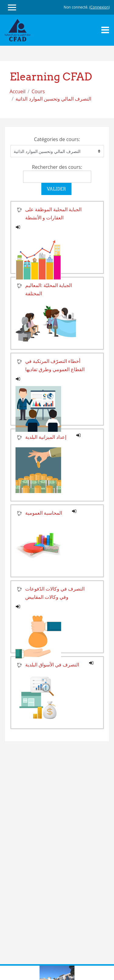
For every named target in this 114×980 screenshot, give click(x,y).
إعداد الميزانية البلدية (46, 437)
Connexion (99, 7)
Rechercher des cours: (57, 167)
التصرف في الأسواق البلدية (52, 665)
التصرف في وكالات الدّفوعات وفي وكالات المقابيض (55, 593)
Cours (38, 91)
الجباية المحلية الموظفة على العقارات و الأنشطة (53, 213)
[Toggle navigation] (105, 30)
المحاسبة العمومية (44, 513)
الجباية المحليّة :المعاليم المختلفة (48, 289)
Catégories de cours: (57, 139)
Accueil (18, 91)
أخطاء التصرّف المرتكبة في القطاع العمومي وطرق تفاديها (55, 365)
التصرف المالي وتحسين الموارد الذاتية (53, 99)
